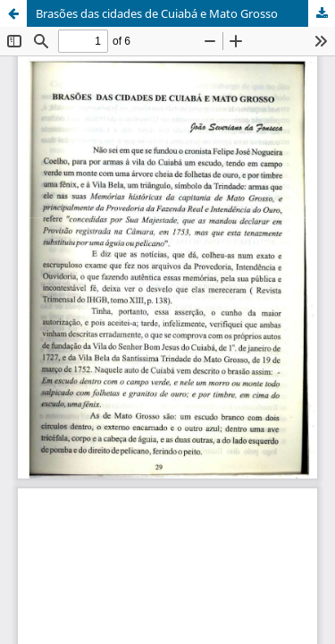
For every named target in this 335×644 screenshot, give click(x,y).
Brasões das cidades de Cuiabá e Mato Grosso (157, 13)
